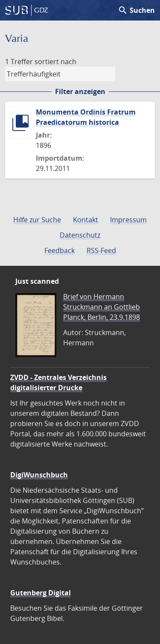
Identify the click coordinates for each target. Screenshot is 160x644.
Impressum (128, 220)
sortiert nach (55, 62)
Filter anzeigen (80, 91)
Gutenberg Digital (41, 593)
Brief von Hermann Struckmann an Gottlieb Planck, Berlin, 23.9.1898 (102, 307)
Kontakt (86, 220)
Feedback (60, 250)
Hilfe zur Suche (37, 220)
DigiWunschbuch (39, 475)
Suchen (136, 10)
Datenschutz (80, 235)
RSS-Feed (101, 250)
